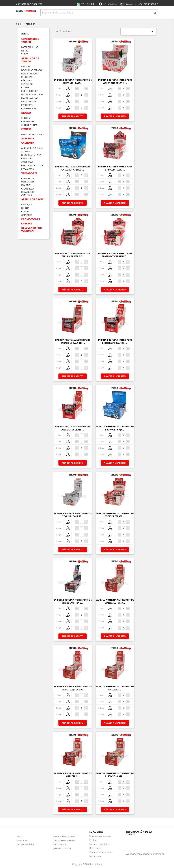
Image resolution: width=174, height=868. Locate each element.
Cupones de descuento (101, 852)
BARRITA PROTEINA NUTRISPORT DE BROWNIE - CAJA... (73, 81)
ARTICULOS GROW (32, 199)
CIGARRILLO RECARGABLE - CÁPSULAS (29, 192)
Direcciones (95, 848)
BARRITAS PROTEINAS (32, 134)
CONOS (25, 211)
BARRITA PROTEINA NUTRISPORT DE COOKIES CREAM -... (115, 515)
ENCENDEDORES (30, 91)
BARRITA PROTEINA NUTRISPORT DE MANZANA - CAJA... (115, 601)
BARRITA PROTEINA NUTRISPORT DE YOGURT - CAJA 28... (73, 515)
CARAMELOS (28, 121)
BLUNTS (25, 208)
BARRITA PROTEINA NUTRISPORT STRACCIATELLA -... (115, 168)
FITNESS (26, 129)
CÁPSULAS (26, 80)
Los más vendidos (25, 844)
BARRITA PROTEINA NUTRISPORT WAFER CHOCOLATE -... (115, 81)
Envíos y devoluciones (64, 836)
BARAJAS (26, 67)
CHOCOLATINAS (29, 125)
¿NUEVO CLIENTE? (62, 848)
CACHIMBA (28, 143)
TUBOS (25, 54)
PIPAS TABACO (29, 101)
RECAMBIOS (27, 169)
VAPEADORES (29, 173)
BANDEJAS (27, 204)
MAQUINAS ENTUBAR (32, 94)
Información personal (100, 836)
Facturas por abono (99, 844)
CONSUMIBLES (29, 109)
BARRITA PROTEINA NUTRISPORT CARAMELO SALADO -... (73, 341)
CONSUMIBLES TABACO (30, 41)
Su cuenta (96, 832)
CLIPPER (25, 87)
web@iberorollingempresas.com (145, 854)
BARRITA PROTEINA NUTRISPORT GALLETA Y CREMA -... (73, 168)
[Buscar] (99, 13)
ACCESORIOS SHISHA (32, 148)
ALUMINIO (27, 151)
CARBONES (27, 158)
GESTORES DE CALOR (32, 166)
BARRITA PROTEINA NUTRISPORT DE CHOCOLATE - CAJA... (73, 601)
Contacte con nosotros (29, 4)
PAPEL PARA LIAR (30, 47)
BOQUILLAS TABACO (32, 70)
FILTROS (25, 51)
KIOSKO (26, 113)
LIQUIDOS (26, 185)
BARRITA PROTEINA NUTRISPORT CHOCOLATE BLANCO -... (115, 341)
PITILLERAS (27, 105)
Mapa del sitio (60, 844)
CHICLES (26, 118)
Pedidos (93, 840)
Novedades (22, 840)
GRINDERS (27, 215)
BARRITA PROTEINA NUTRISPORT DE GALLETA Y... (115, 688)
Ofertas (20, 836)
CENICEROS (27, 84)
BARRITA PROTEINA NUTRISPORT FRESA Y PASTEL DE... (73, 255)
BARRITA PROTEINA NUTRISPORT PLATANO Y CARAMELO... (115, 255)
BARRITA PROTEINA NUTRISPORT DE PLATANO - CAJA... (115, 775)
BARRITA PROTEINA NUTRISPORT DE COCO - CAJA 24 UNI (73, 688)
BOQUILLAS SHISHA (31, 155)
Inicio (25, 34)
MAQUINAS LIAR (30, 98)
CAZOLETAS (27, 162)
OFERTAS (27, 224)
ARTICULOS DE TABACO (30, 60)
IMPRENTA (28, 139)
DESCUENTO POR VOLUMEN (32, 229)
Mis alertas (95, 856)
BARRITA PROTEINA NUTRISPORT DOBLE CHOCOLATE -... (73, 428)
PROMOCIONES (31, 219)
